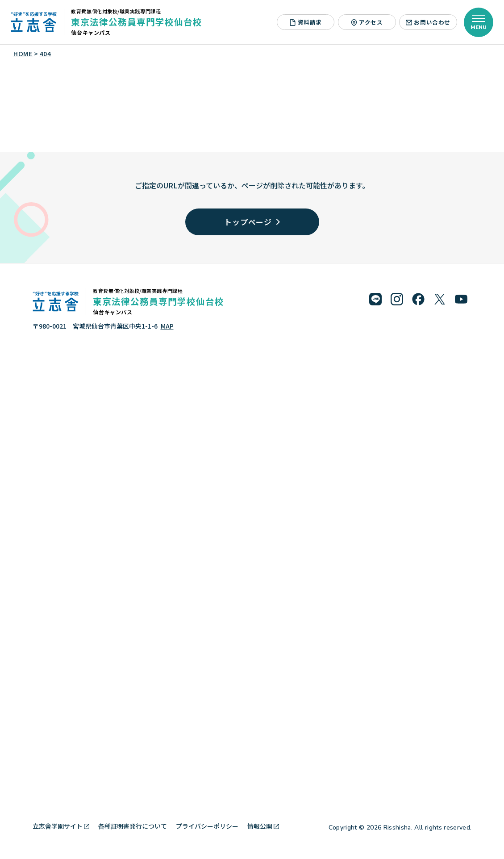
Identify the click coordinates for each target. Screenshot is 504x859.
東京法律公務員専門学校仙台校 (137, 22)
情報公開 (263, 826)
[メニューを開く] (479, 22)
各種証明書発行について (133, 826)
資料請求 (306, 22)
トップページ (252, 222)
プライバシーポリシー (207, 826)
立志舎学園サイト (61, 826)
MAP (167, 326)
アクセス (367, 22)
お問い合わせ (428, 22)
